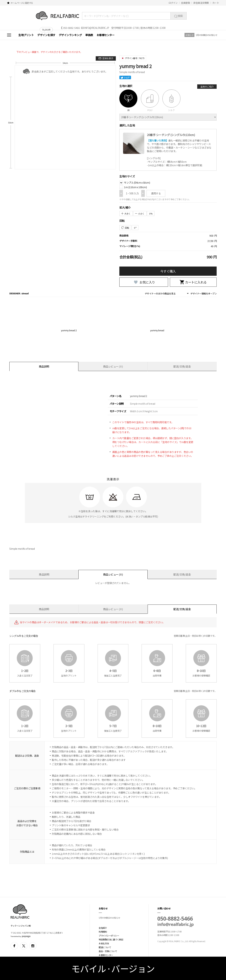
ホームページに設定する (22, 3)
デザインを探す (46, 35)
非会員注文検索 (201, 3)
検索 (179, 16)
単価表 (89, 35)
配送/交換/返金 (182, 366)
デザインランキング (70, 35)
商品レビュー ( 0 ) (113, 366)
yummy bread (157, 330)
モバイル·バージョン (113, 968)
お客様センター (106, 35)
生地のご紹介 (207, 87)
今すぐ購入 (168, 271)
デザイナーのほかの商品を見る (160, 294)
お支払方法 (104, 943)
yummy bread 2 (69, 330)
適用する (156, 193)
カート (216, 3)
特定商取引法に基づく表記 (111, 939)
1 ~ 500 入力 (132, 193)
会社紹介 (103, 928)
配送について (105, 947)
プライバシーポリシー (109, 936)
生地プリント (26, 35)
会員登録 (185, 3)
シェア (125, 77)
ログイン (173, 3)
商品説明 (44, 366)
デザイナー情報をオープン (203, 294)
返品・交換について (108, 951)
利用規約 (103, 932)
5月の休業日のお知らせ (207, 35)
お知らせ (189, 35)
